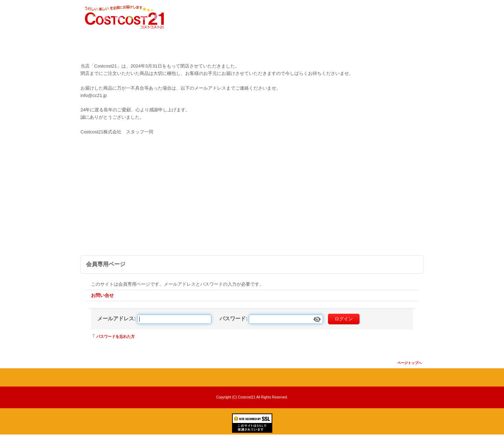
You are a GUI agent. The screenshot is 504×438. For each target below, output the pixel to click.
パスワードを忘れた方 (115, 336)
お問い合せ (102, 295)
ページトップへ (409, 363)
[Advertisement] (252, 203)
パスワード (233, 318)
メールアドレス (116, 318)
